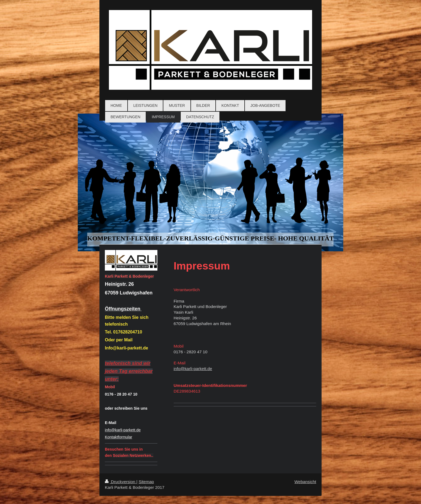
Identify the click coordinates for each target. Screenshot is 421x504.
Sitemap (146, 482)
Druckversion (121, 482)
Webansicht (305, 482)
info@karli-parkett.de (193, 369)
